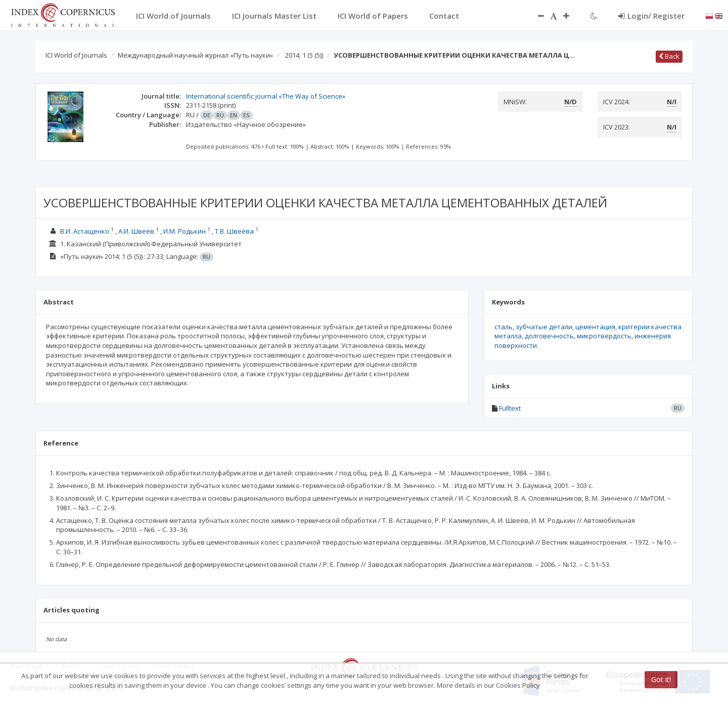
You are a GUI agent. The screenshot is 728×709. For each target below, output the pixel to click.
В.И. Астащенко (85, 231)
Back (669, 56)
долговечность (549, 336)
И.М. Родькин (185, 231)
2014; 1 (304, 55)
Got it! (661, 679)
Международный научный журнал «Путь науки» (195, 55)
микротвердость (604, 336)
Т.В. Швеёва (234, 231)
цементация (595, 327)
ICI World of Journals (76, 55)
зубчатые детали (544, 327)
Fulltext (510, 408)
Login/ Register (651, 16)
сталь (504, 327)
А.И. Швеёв (136, 231)
